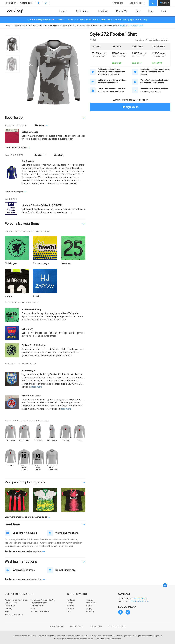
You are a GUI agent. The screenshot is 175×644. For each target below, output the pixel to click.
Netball (89, 606)
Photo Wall (122, 11)
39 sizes (40, 155)
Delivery (8, 609)
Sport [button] (64, 11)
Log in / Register (138, 3)
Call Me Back (11, 603)
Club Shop (102, 11)
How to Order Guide (14, 615)
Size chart (58, 155)
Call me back (26, 3)
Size (138, 11)
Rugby (89, 609)
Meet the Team (76, 626)
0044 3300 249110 (140, 601)
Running (90, 612)
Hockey (90, 600)
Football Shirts (36, 26)
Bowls (70, 603)
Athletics (71, 600)
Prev (26, 72)
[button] (45, 118)
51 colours (41, 126)
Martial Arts (91, 603)
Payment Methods (39, 603)
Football (71, 609)
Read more (37, 387)
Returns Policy (37, 606)
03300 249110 (140, 598)
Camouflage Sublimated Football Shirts (99, 26)
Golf (69, 612)
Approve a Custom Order (16, 600)
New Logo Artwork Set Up (43, 600)
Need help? (11, 3)
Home (9, 26)
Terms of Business (117, 626)
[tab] (45, 118)
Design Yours (130, 107)
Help (164, 11)
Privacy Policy (96, 626)
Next (82, 72)
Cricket (70, 606)
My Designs (117, 3)
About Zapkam (57, 626)
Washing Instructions (40, 612)
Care (151, 11)
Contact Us (10, 606)
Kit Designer (82, 11)
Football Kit (20, 26)
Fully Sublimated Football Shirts (62, 26)
